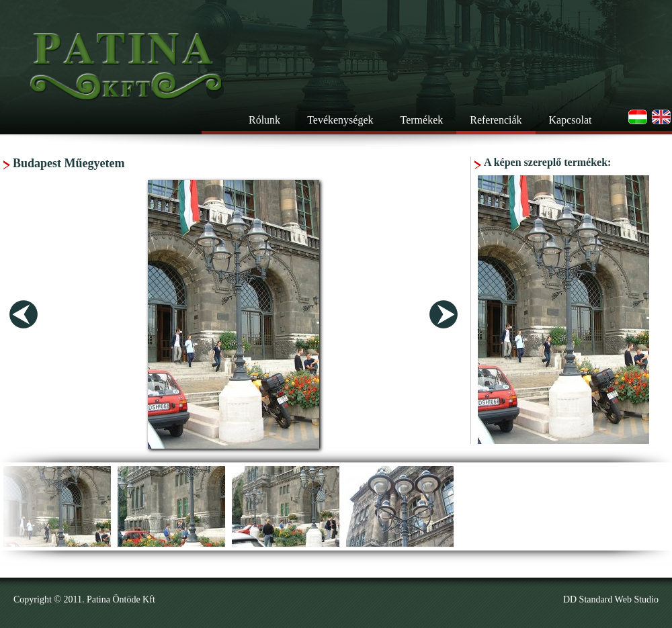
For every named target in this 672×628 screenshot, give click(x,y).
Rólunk (264, 120)
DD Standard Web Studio (611, 599)
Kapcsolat (571, 120)
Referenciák (496, 120)
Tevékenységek (340, 120)
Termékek (422, 120)
